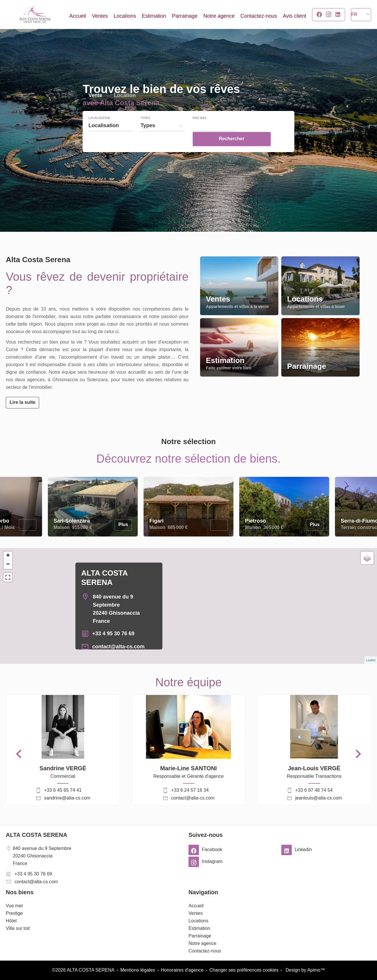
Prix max (200, 130)
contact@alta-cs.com (118, 647)
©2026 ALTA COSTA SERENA (83, 970)
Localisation (99, 130)
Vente (95, 108)
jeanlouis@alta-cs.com (319, 798)
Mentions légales (138, 970)
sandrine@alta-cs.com (67, 798)
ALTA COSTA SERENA (37, 835)
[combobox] (110, 138)
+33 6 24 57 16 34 (190, 790)
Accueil (35, 14)
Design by (305, 970)
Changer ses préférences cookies (244, 970)
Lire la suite (22, 402)
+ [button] (8, 556)
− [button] (8, 565)
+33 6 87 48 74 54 (314, 790)
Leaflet (371, 660)
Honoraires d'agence (182, 970)
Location (125, 108)
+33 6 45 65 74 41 (63, 790)
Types (145, 130)
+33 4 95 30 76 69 (113, 634)
